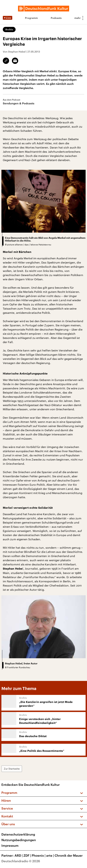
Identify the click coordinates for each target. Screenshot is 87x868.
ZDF (28, 855)
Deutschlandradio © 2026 (21, 861)
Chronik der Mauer (69, 855)
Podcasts (56, 18)
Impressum (10, 845)
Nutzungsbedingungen (19, 840)
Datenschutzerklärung (18, 834)
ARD (19, 855)
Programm (31, 18)
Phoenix (39, 855)
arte (50, 855)
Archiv (9, 29)
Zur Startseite (12, 769)
